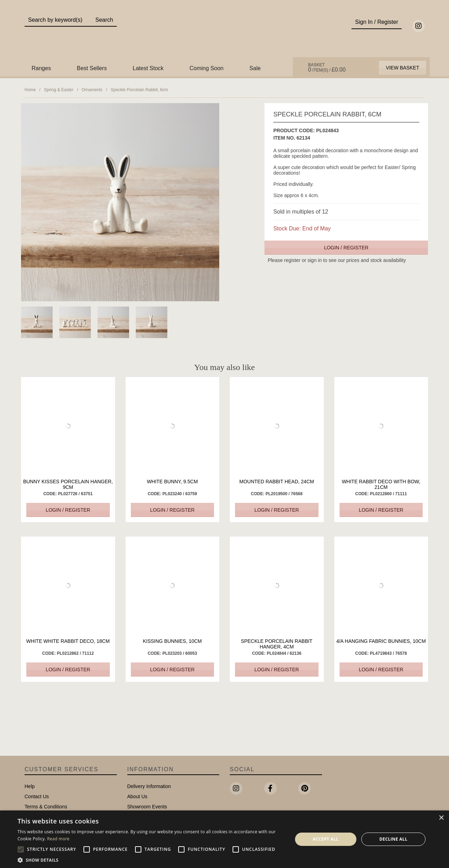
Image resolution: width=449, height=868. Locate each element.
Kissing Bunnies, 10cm (172, 641)
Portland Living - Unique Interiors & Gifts (225, 34)
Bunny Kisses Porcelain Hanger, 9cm (68, 484)
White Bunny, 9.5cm (172, 482)
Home (30, 90)
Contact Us (37, 796)
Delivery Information (149, 786)
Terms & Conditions (46, 807)
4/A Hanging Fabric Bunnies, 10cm (381, 641)
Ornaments (92, 90)
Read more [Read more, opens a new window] (58, 839)
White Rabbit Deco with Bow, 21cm (381, 484)
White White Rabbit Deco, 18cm (68, 641)
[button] (151, 860)
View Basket (403, 68)
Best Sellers (92, 68)
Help (30, 786)
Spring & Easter (59, 90)
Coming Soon (206, 68)
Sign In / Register (377, 22)
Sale (255, 68)
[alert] (224, 839)
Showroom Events (147, 807)
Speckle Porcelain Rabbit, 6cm (139, 90)
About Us (138, 796)
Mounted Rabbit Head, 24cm (277, 482)
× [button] (441, 818)
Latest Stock (148, 68)
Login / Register (346, 248)
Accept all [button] (326, 839)
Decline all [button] (394, 839)
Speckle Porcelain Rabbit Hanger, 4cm (277, 644)
